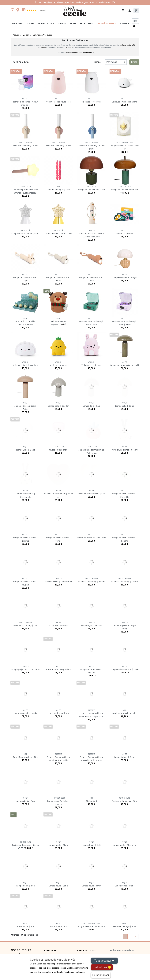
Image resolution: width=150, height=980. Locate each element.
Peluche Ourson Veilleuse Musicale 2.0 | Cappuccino (92, 713)
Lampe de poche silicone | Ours (58, 278)
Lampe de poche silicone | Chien (92, 278)
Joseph (43, 48)
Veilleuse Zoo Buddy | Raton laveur (92, 146)
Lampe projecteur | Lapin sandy (125, 626)
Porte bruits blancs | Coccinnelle (26, 494)
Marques (17, 24)
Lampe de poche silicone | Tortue (58, 538)
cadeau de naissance (56, 2)
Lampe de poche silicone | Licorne (25, 538)
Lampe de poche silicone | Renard (125, 538)
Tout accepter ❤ (104, 961)
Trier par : (98, 62)
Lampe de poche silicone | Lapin (25, 278)
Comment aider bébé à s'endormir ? (80, 53)
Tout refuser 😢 (102, 967)
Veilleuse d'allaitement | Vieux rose (58, 494)
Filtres (134, 62)
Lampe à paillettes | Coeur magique (26, 102)
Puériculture (46, 24)
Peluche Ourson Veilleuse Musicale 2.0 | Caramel (92, 757)
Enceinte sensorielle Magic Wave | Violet (125, 321)
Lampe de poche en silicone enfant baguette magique (26, 190)
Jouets (30, 24)
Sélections (86, 24)
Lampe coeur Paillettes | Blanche (58, 801)
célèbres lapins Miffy (128, 45)
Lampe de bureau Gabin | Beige (26, 406)
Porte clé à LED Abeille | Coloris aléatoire (26, 321)
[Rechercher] (135, 21)
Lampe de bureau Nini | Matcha (92, 669)
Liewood (68, 48)
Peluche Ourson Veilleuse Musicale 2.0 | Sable (59, 757)
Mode (73, 24)
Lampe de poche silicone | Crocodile (125, 494)
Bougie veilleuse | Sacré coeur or (125, 146)
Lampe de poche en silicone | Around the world (92, 234)
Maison (62, 24)
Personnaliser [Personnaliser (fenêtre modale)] (101, 975)
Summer (124, 24)
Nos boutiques (21, 950)
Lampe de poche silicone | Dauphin (25, 582)
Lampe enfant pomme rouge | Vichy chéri (92, 450)
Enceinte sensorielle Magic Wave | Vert (92, 321)
